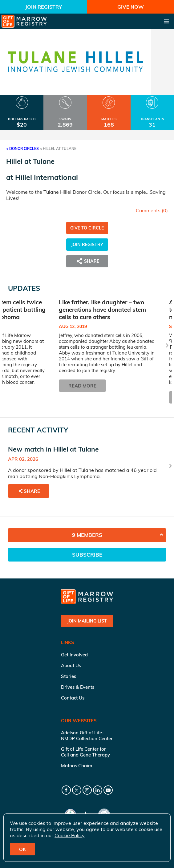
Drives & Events (78, 687)
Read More (82, 385)
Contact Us (73, 698)
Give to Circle (87, 228)
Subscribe (87, 555)
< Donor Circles (22, 149)
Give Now (131, 7)
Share (87, 261)
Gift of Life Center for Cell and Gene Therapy (85, 752)
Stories (69, 676)
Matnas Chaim (77, 766)
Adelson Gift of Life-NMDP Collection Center (87, 736)
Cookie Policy (69, 835)
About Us (71, 665)
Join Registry (44, 7)
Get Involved (74, 655)
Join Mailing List (87, 621)
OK (22, 849)
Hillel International (47, 177)
